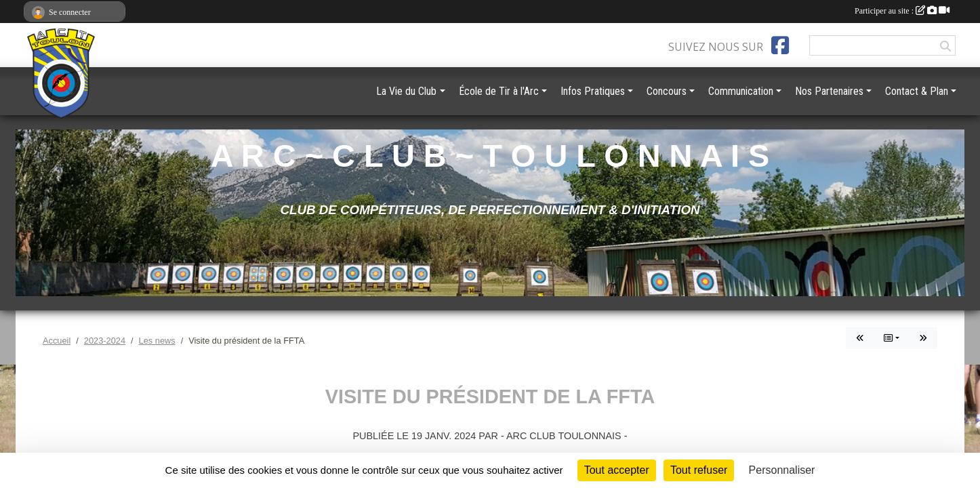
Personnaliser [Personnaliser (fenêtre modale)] (782, 470)
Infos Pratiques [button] (593, 91)
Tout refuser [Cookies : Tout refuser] (699, 470)
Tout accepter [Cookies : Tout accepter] (617, 470)
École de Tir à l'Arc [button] (499, 91)
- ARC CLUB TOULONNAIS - (564, 436)
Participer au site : (902, 11)
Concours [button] (667, 91)
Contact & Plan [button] (917, 91)
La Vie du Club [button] (406, 91)
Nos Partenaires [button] (829, 91)
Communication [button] (741, 91)
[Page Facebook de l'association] (780, 45)
